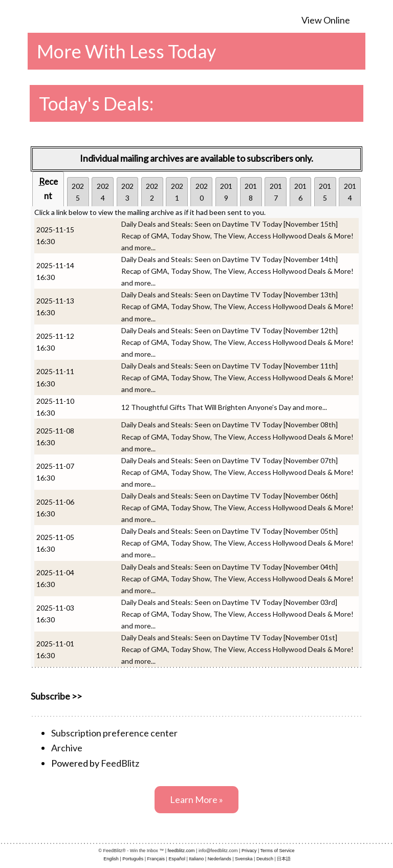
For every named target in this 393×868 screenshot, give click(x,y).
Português (133, 859)
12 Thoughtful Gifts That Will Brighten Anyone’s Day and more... (224, 407)
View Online (326, 20)
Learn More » (196, 799)
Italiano (196, 859)
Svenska (244, 859)
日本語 (284, 859)
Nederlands (220, 859)
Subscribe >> (56, 696)
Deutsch (265, 859)
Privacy (249, 851)
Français (156, 859)
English (111, 859)
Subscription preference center (114, 733)
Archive (67, 748)
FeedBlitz (120, 763)
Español (177, 859)
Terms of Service (278, 851)
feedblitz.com (181, 851)
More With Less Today (126, 51)
